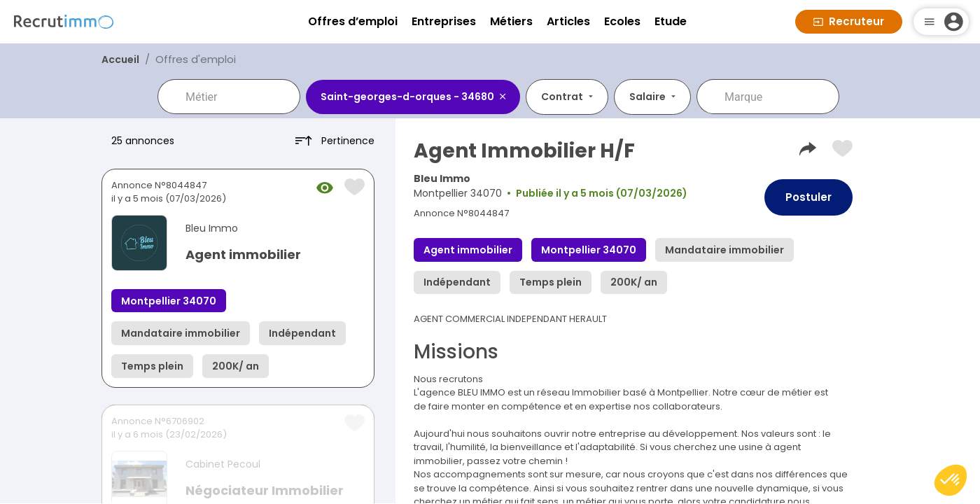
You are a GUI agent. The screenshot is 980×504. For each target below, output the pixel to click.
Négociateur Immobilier (265, 490)
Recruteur (849, 21)
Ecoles (622, 21)
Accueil (120, 59)
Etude (671, 21)
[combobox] (239, 97)
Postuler (808, 197)
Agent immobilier (243, 254)
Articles (568, 21)
